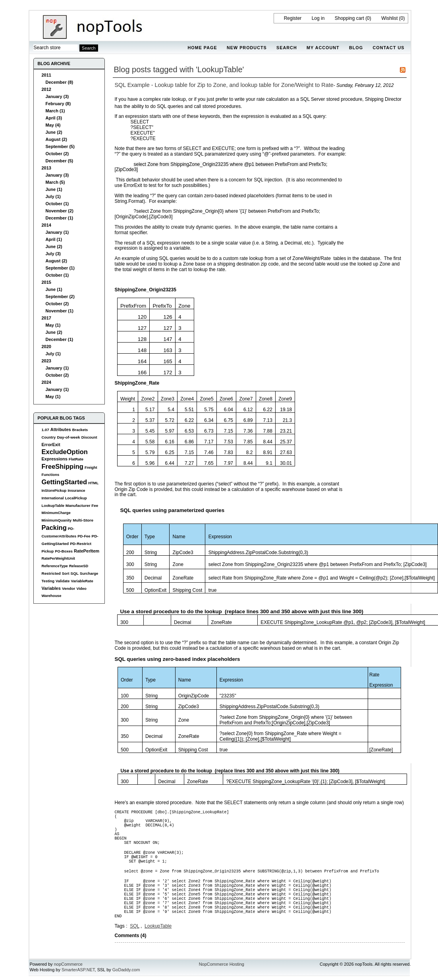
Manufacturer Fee (82, 505)
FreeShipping (63, 466)
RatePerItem (87, 551)
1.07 (45, 430)
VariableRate (82, 581)
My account (323, 48)
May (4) (53, 125)
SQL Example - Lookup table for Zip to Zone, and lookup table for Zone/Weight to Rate (224, 85)
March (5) (55, 182)
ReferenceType (55, 566)
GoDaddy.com (126, 970)
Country (49, 437)
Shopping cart (349, 18)
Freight (91, 468)
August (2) (56, 139)
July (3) (53, 254)
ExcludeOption (65, 452)
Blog (356, 48)
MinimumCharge (56, 513)
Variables (51, 588)
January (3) (57, 96)
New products (247, 48)
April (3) (54, 118)
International (53, 498)
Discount (89, 437)
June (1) (54, 189)
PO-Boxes (64, 551)
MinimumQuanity (57, 520)
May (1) (53, 325)
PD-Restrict (81, 544)
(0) (368, 18)
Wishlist (389, 18)
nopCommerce (68, 964)
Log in (318, 18)
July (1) (53, 196)
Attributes (61, 429)
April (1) (54, 239)
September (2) (60, 297)
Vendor (68, 588)
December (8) (60, 82)
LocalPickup (76, 498)
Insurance (76, 491)
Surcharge (89, 574)
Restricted (51, 573)
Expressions (55, 459)
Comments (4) (131, 936)
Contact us (389, 48)
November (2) (60, 211)
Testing (48, 581)
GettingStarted (65, 482)
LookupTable (53, 506)
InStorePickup (54, 491)
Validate (63, 581)
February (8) (58, 104)
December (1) (60, 218)
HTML (93, 483)
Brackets (80, 430)
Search (287, 48)
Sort (66, 574)
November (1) (60, 311)
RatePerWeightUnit (58, 558)
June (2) (54, 132)
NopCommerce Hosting (222, 964)
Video (81, 589)
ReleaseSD (79, 566)
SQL (75, 573)
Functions (51, 475)
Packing (54, 528)
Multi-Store (83, 520)
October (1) (57, 204)
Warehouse (52, 596)
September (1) (60, 268)
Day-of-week (68, 437)
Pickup (48, 551)
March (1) (55, 111)
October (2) (57, 154)
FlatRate (76, 459)
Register (293, 18)
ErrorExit (51, 445)
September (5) (60, 146)
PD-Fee (84, 536)
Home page (202, 48)
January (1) (57, 232)
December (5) (60, 161)
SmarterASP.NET (78, 970)
